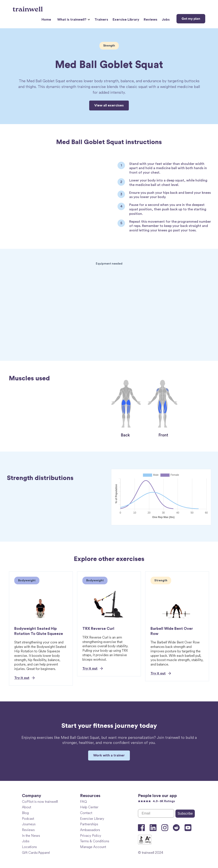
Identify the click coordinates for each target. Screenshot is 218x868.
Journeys (29, 824)
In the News (31, 836)
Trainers (101, 20)
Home (46, 20)
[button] (73, 20)
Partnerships (89, 824)
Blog (25, 813)
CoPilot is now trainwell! (40, 802)
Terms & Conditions (95, 841)
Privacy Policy (91, 836)
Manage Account (93, 847)
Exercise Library (126, 20)
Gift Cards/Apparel (36, 853)
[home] (28, 7)
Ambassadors (90, 830)
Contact (86, 813)
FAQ (83, 802)
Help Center (89, 807)
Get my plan (191, 19)
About (27, 807)
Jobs (166, 20)
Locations (29, 847)
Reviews (151, 20)
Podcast (28, 819)
